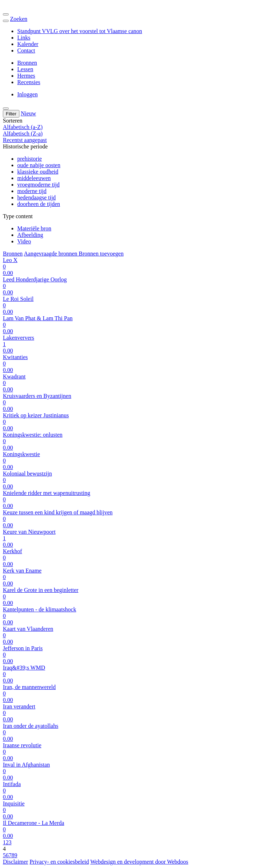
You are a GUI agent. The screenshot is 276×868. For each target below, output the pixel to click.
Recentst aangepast (25, 140)
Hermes (26, 76)
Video (24, 241)
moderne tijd (32, 191)
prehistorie (29, 159)
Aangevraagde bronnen (51, 254)
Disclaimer (15, 862)
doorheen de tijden (39, 204)
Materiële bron (34, 228)
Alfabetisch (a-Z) (23, 127)
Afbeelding (30, 235)
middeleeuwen (34, 178)
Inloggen (27, 94)
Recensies (29, 82)
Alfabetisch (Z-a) (23, 134)
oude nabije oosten (39, 165)
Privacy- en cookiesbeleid (59, 862)
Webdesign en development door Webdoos (139, 862)
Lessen (25, 69)
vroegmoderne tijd (38, 185)
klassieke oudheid (38, 172)
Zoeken (19, 19)
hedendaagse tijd (36, 198)
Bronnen (27, 63)
